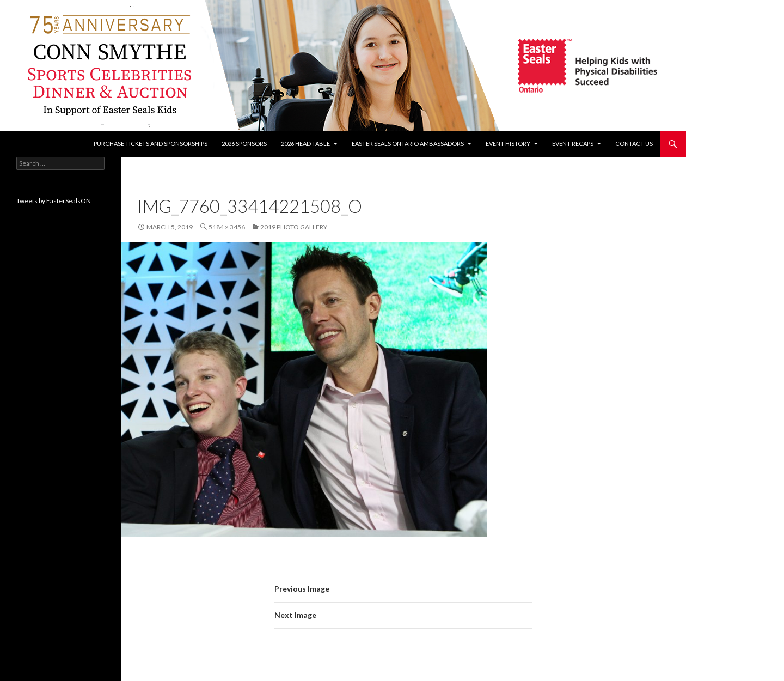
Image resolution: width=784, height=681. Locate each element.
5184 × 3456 (227, 227)
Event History (508, 144)
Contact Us (634, 144)
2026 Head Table (305, 144)
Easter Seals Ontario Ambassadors (408, 144)
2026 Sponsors (244, 144)
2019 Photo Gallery (294, 227)
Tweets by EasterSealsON (54, 201)
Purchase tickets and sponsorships (151, 144)
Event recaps (573, 144)
